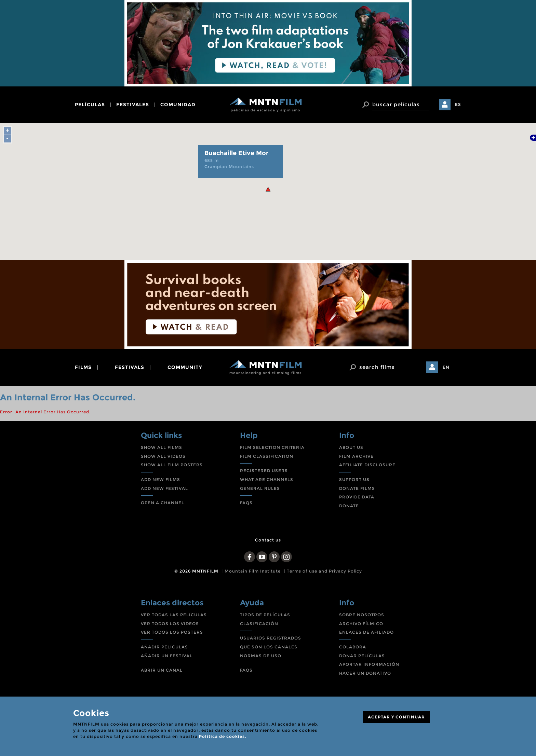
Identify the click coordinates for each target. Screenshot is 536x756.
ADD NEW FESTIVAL (164, 488)
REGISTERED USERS (264, 471)
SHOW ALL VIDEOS (163, 456)
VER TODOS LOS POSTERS (172, 632)
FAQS (246, 503)
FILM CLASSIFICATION (267, 456)
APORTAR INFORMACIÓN (369, 664)
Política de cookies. (223, 736)
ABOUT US (351, 447)
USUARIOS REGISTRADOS (271, 638)
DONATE (349, 506)
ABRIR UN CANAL (162, 670)
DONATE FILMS (357, 488)
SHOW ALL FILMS (162, 447)
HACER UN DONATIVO (365, 673)
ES (458, 104)
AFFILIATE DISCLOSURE (367, 465)
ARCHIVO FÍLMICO (361, 624)
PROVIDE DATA (357, 497)
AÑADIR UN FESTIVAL (167, 656)
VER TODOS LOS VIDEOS (170, 624)
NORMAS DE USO (261, 656)
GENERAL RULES (260, 488)
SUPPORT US (354, 479)
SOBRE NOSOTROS (362, 615)
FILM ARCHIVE (356, 456)
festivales (133, 105)
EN (446, 367)
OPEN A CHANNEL (163, 503)
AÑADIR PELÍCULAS (164, 647)
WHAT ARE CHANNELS (267, 479)
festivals (130, 367)
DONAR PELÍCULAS (362, 656)
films (83, 367)
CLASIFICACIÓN (259, 624)
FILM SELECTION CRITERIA (272, 447)
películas (90, 105)
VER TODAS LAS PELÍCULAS (174, 615)
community (185, 367)
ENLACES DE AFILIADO (366, 632)
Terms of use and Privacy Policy (324, 571)
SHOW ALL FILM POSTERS (172, 465)
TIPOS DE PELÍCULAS (265, 615)
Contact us (268, 540)
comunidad (178, 105)
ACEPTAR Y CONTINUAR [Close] (396, 717)
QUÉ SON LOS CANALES (269, 647)
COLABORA (353, 647)
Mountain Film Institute (253, 571)
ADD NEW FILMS (160, 479)
